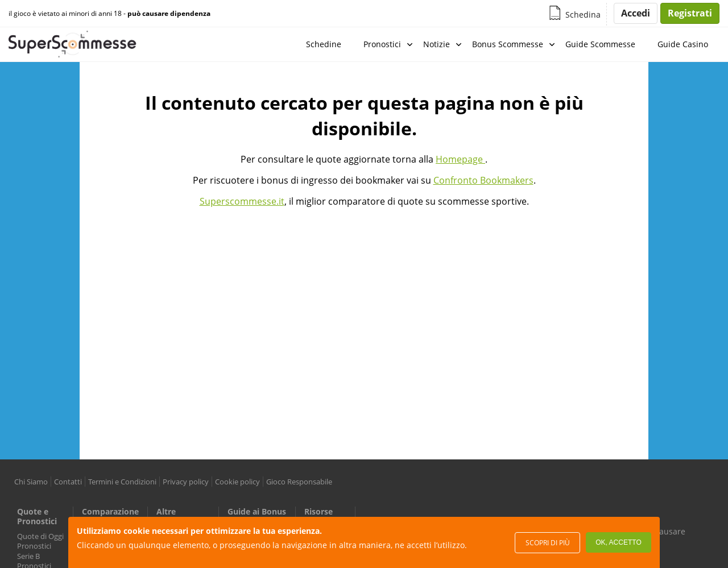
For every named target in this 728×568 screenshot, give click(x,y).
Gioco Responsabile (299, 482)
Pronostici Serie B (34, 551)
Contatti (68, 482)
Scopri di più (548, 543)
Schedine (324, 44)
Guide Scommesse (600, 44)
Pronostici (382, 44)
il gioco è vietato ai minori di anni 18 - (109, 14)
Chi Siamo (31, 482)
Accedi (636, 13)
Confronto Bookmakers (483, 180)
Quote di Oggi (40, 536)
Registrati (690, 13)
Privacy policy (186, 482)
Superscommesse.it (242, 201)
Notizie (437, 44)
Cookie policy (237, 482)
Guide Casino (683, 44)
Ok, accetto (618, 542)
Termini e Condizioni (122, 482)
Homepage (460, 159)
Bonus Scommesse (508, 44)
